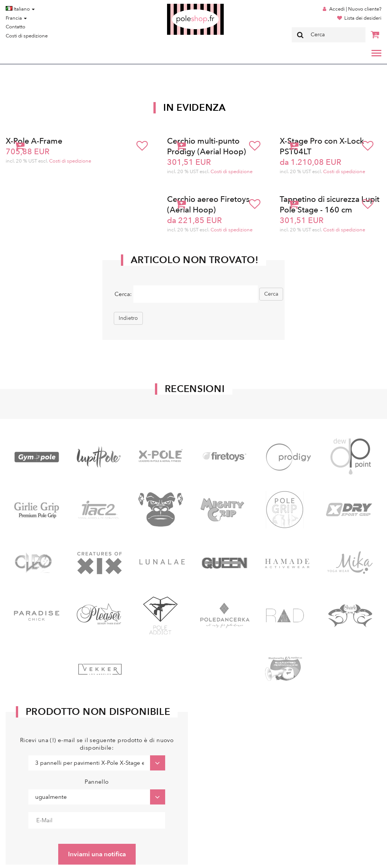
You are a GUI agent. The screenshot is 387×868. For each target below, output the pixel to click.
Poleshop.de (178, 6)
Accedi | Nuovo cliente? (355, 9)
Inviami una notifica (97, 854)
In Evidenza (195, 108)
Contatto (15, 27)
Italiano (20, 9)
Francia (16, 18)
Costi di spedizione (27, 36)
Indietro (128, 318)
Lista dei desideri (363, 18)
